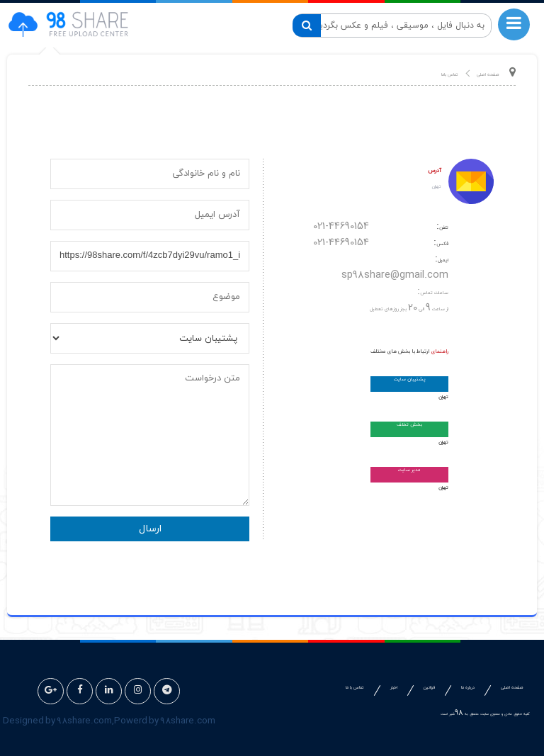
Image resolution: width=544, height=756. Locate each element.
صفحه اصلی (488, 75)
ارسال (150, 529)
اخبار (394, 688)
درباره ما (468, 688)
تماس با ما (355, 688)
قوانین (429, 688)
